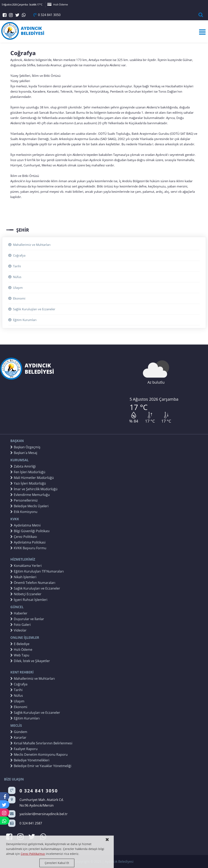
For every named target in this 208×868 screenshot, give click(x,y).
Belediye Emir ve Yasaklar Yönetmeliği (41, 766)
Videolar (18, 630)
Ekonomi (17, 298)
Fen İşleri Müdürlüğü (28, 472)
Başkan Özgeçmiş (25, 447)
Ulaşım (16, 288)
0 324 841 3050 (47, 15)
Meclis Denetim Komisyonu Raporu (39, 755)
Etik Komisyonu (24, 512)
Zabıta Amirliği (23, 466)
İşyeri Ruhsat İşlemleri (29, 600)
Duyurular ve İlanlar (27, 619)
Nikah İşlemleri (23, 577)
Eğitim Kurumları (22, 320)
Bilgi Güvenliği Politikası (30, 531)
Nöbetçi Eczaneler (26, 594)
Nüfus (15, 277)
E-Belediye (20, 644)
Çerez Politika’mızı (33, 854)
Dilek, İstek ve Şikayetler (30, 661)
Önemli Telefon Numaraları (33, 583)
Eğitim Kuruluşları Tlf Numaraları (37, 571)
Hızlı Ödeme (58, 4)
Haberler (19, 613)
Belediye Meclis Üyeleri (29, 506)
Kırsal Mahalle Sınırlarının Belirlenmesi (41, 743)
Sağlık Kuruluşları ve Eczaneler (32, 309)
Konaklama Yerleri (26, 566)
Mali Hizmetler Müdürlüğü (32, 478)
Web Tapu (20, 655)
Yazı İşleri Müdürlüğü (28, 483)
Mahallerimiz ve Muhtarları (29, 245)
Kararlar (18, 737)
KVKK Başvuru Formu (28, 548)
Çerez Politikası (24, 537)
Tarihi (15, 266)
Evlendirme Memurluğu (30, 495)
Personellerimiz (24, 500)
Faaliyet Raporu (24, 749)
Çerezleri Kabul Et (57, 863)
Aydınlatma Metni (25, 525)
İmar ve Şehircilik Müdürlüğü (34, 489)
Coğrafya (17, 255)
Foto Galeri (21, 625)
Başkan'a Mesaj (24, 453)
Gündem (19, 732)
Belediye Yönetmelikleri (30, 760)
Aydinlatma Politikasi (28, 542)
